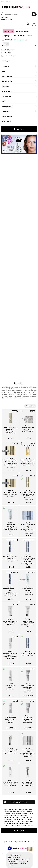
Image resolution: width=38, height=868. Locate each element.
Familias (19, 45)
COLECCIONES (19, 121)
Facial (26, 31)
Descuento (19, 61)
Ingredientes (19, 91)
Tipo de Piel (19, 66)
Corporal (7, 36)
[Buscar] (34, 14)
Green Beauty (19, 40)
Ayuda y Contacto (6, 1)
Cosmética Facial (8, 50)
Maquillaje (21, 36)
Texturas (19, 86)
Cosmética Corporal (9, 56)
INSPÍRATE (5, 17)
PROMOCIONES (7, 19)
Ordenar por (30, 406)
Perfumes (20, 31)
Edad (19, 71)
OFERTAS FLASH (9, 31)
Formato (19, 101)
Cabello (13, 36)
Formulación (19, 76)
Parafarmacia (8, 40)
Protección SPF (19, 81)
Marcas (6, 44)
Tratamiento (19, 96)
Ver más (27, 40)
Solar (29, 36)
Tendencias (19, 111)
